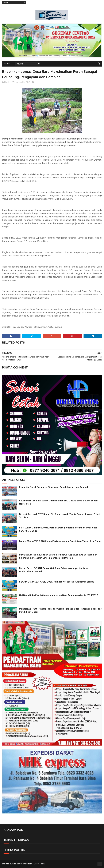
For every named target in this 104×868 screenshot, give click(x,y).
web (14, 864)
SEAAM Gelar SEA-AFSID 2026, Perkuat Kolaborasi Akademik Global (57, 582)
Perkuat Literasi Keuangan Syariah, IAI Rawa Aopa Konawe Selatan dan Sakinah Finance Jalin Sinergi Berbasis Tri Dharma (58, 556)
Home (8, 64)
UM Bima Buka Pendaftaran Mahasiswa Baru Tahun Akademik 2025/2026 (59, 595)
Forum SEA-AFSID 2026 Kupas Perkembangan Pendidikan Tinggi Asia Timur (60, 541)
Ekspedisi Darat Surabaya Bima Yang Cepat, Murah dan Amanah (54, 487)
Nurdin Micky (39, 864)
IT (19, 864)
